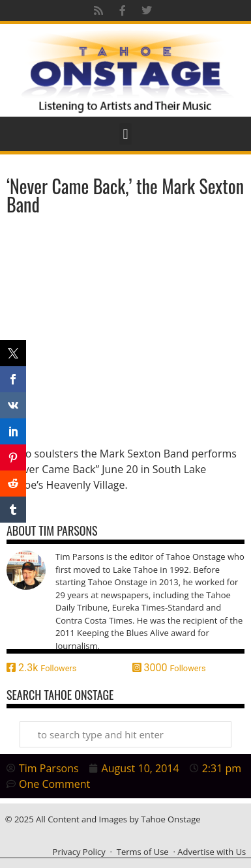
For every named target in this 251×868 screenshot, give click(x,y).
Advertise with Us (212, 852)
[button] (125, 134)
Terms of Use (143, 852)
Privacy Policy (79, 852)
